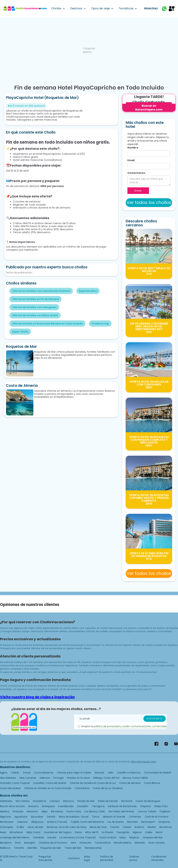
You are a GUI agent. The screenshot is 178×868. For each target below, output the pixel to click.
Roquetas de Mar (51, 848)
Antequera (48, 806)
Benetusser (7, 822)
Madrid (152, 827)
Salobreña (6, 801)
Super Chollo (20, 332)
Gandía (52, 837)
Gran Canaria (156, 843)
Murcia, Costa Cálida (135, 778)
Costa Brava (82, 788)
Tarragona (98, 806)
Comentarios (136, 173)
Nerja (3, 832)
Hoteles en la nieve (78, 778)
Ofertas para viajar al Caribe (74, 773)
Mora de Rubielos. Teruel (74, 817)
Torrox (96, 817)
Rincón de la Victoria (12, 806)
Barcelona (57, 811)
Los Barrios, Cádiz (95, 811)
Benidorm (6, 843)
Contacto (74, 858)
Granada (18, 811)
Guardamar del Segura (58, 832)
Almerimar (166, 827)
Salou (123, 837)
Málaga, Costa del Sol (106, 778)
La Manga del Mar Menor (15, 837)
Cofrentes (135, 817)
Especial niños (88, 291)
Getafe (51, 817)
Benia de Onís (98, 827)
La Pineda (107, 832)
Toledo (15, 773)
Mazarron (32, 811)
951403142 (151, 8)
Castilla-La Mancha (129, 773)
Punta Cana (74, 811)
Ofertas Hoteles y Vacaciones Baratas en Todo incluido (47, 324)
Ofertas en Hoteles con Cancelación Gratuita (41, 291)
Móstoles (132, 822)
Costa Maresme (44, 773)
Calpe (149, 832)
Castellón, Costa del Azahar (50, 783)
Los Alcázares (116, 822)
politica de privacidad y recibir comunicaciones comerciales (130, 726)
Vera (73, 843)
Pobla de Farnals (108, 801)
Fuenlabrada (66, 806)
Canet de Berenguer (148, 801)
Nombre (133, 148)
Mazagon (30, 843)
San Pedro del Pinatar (121, 811)
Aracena (33, 806)
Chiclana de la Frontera (53, 843)
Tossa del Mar (73, 848)
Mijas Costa (33, 832)
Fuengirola (123, 832)
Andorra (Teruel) (57, 822)
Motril (159, 832)
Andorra (139, 827)
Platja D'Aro (161, 806)
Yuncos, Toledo (147, 811)
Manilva (5, 811)
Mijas (44, 811)
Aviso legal (87, 858)
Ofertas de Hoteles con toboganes (34, 307)
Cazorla (115, 827)
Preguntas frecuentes (45, 858)
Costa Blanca (152, 783)
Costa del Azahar (10, 788)
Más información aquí (143, 762)
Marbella (140, 843)
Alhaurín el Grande (114, 817)
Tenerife (19, 848)
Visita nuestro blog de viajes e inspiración (37, 697)
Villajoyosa (37, 822)
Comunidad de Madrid (157, 773)
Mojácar (134, 837)
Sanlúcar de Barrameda (122, 806)
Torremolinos (103, 843)
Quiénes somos (134, 858)
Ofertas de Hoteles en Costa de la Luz (93, 783)
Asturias (99, 773)
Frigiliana (165, 811)
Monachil (127, 801)
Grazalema (40, 801)
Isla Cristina (23, 801)
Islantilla (32, 848)
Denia (78, 832)
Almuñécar (16, 832)
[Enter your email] (122, 719)
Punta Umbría (108, 837)
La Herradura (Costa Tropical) (78, 837)
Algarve (137, 832)
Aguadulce (21, 817)
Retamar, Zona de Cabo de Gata (67, 827)
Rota (18, 843)
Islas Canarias (28, 778)
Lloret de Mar (35, 827)
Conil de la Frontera (156, 817)
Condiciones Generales (159, 858)
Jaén (111, 773)
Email (131, 160)
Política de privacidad (107, 858)
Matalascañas (93, 848)
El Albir (20, 827)
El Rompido (7, 827)
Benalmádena (123, 843)
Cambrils (38, 837)
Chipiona (145, 806)
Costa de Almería (130, 783)
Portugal (58, 778)
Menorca (68, 801)
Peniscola (85, 843)
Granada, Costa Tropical (15, 783)
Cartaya (55, 801)
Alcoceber (37, 817)
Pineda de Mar (86, 801)
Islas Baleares (8, 778)
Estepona (164, 822)
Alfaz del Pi (92, 832)
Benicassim (148, 822)
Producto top (100, 324)
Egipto (4, 773)
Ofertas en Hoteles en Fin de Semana (35, 299)
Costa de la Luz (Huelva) (108, 788)
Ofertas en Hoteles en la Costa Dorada (48, 788)
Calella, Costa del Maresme (87, 822)
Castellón (83, 806)
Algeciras (5, 817)
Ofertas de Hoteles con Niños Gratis (35, 315)
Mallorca (5, 848)
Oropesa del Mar (153, 837)
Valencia (45, 778)
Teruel (27, 773)
